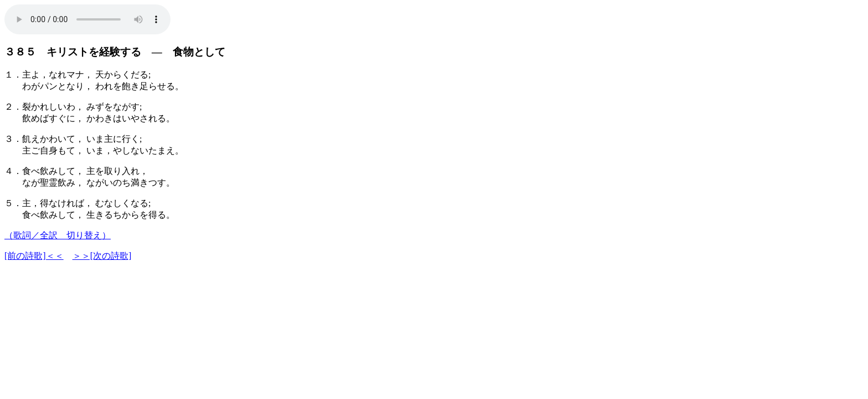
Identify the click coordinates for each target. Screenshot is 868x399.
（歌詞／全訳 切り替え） (58, 235)
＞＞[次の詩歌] (102, 256)
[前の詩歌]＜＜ (34, 256)
